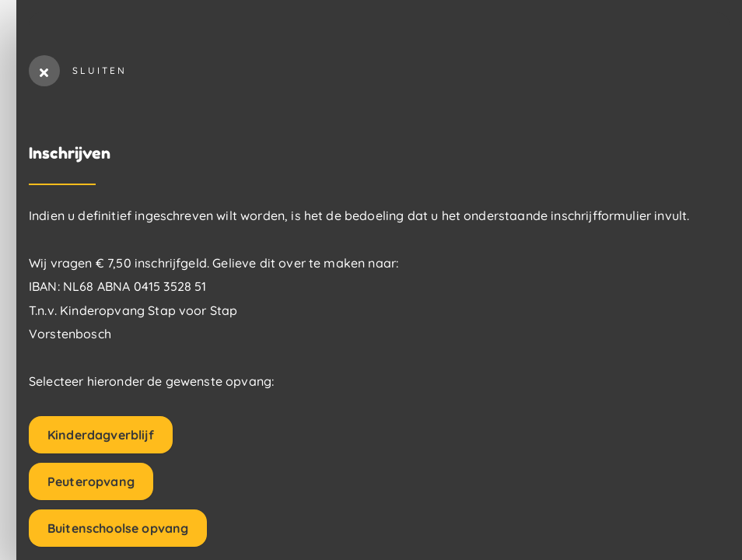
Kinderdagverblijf (101, 435)
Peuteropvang (91, 481)
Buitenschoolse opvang (118, 528)
